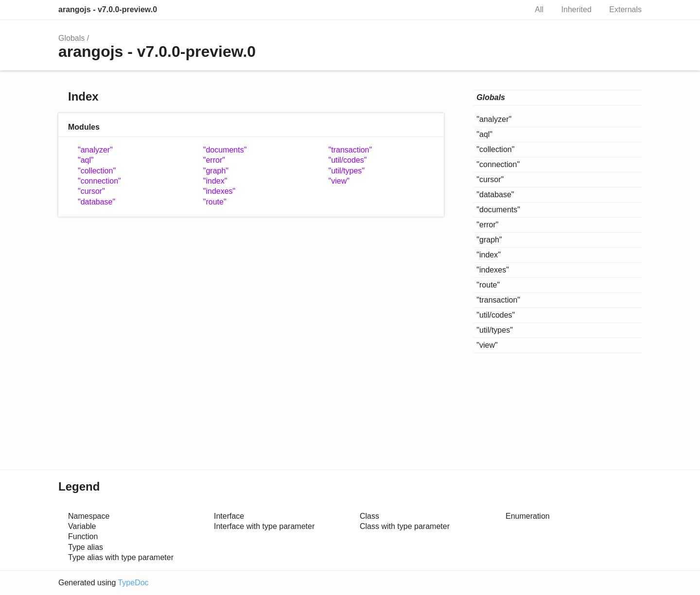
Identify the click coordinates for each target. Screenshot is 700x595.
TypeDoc (133, 583)
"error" (214, 160)
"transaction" (350, 150)
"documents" (225, 150)
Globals (71, 38)
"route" (215, 202)
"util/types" (347, 171)
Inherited (577, 9)
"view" (339, 181)
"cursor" (91, 191)
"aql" (86, 160)
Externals (625, 9)
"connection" (99, 181)
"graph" (216, 171)
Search (509, 10)
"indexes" (219, 191)
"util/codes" (348, 160)
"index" (215, 181)
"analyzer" (95, 150)
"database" (96, 202)
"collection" (97, 171)
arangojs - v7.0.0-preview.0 (108, 9)
